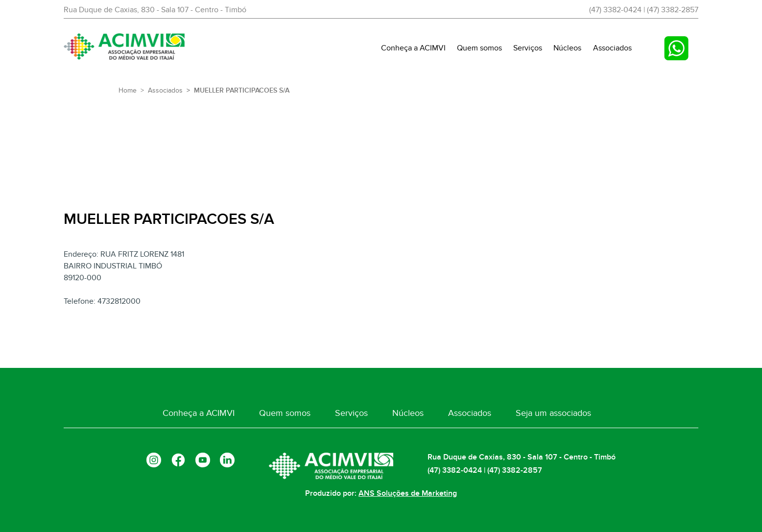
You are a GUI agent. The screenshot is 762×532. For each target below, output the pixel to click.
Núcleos (567, 48)
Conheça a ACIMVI (413, 48)
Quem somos (479, 48)
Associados (612, 48)
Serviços (528, 48)
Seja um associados (548, 413)
